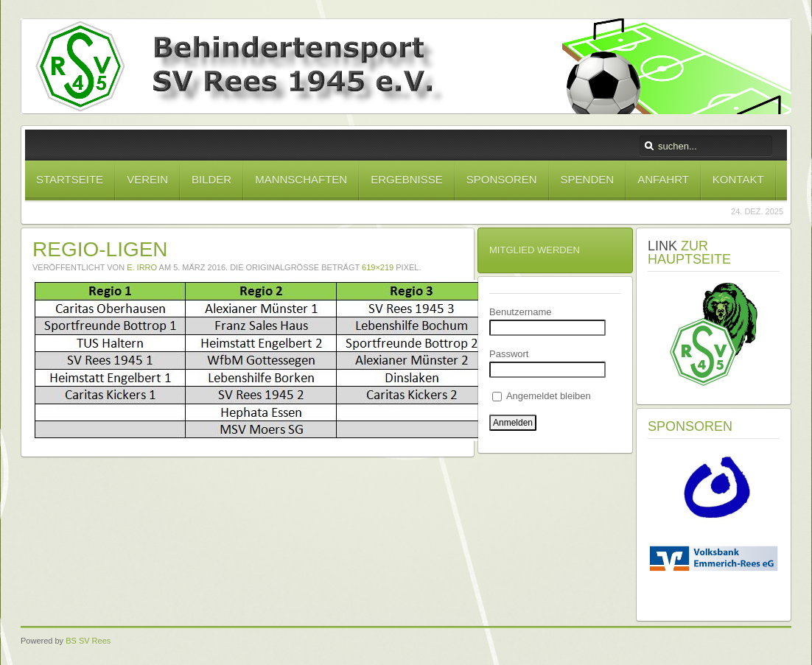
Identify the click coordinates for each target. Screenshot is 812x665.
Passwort (509, 354)
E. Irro (142, 267)
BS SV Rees (88, 641)
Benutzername (521, 312)
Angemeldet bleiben (542, 396)
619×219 (378, 267)
